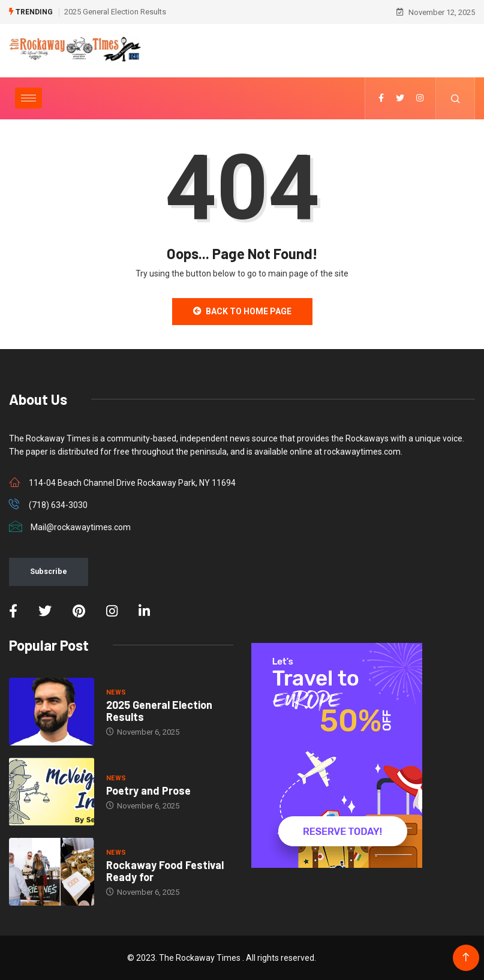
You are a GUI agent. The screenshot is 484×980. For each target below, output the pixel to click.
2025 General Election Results (115, 12)
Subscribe (49, 571)
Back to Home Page (242, 311)
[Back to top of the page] (466, 958)
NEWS (116, 692)
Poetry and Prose (148, 790)
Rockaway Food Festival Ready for (165, 871)
